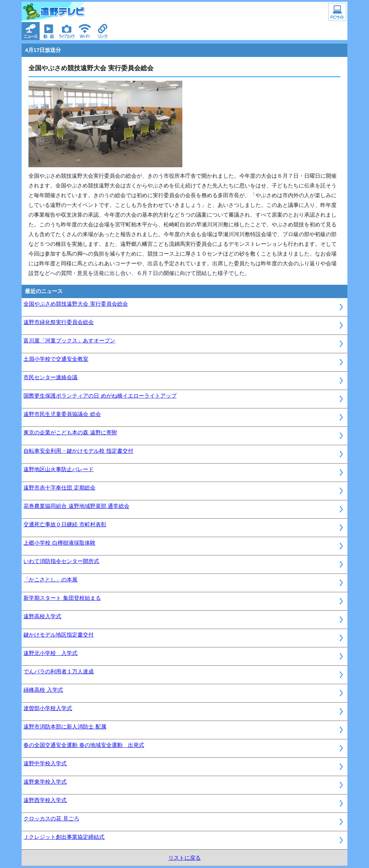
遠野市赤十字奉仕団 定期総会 (59, 488)
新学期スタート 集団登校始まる (62, 598)
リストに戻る (184, 858)
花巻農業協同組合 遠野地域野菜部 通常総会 (76, 506)
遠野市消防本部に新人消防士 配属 (65, 727)
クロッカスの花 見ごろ (51, 818)
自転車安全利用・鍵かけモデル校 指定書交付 (78, 451)
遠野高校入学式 (42, 616)
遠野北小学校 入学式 (50, 653)
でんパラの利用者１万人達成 (59, 671)
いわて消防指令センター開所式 (61, 561)
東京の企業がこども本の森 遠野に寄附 (70, 432)
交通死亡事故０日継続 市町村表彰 (65, 524)
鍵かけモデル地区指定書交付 (59, 635)
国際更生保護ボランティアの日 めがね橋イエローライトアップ (100, 396)
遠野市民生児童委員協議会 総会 (62, 414)
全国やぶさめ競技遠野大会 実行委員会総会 (75, 304)
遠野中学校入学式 (45, 763)
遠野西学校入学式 (45, 800)
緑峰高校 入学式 (43, 690)
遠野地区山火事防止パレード (59, 469)
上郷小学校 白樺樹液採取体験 (59, 543)
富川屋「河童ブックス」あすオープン (69, 340)
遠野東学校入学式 (45, 782)
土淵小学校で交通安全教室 (56, 359)
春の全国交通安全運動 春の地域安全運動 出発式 (84, 745)
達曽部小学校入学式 (48, 708)
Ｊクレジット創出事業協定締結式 (64, 837)
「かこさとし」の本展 (50, 579)
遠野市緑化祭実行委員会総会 (59, 322)
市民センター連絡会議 (50, 377)
